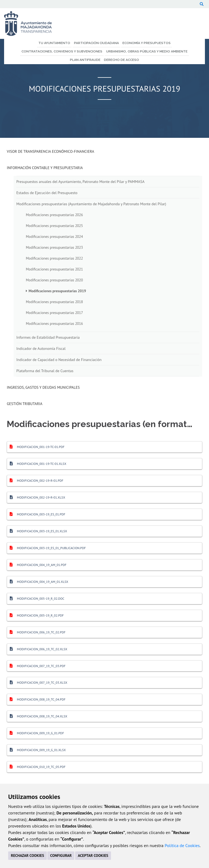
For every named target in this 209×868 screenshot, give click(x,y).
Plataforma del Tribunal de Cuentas (45, 371)
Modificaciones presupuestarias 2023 (54, 247)
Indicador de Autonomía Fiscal (41, 349)
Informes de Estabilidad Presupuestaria (48, 337)
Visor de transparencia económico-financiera (50, 151)
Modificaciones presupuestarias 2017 (54, 313)
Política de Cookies (182, 845)
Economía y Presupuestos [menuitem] (147, 43)
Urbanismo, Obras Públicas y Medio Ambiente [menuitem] (147, 51)
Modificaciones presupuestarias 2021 (54, 269)
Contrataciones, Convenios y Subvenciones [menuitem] (62, 51)
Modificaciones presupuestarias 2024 (54, 237)
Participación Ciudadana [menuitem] (96, 43)
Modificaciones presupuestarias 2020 (54, 280)
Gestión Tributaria (25, 404)
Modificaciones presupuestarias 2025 (54, 226)
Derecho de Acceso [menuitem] (122, 60)
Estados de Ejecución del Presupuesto (47, 193)
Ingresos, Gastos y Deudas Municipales (43, 387)
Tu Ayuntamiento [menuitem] (54, 43)
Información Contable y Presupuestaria (45, 168)
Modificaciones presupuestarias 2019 (57, 291)
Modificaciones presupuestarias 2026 (54, 215)
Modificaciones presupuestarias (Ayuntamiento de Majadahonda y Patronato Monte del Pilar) (91, 204)
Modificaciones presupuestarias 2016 (54, 323)
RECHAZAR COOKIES (27, 855)
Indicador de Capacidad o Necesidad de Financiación (59, 360)
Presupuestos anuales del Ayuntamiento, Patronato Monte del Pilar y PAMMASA (80, 182)
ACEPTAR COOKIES (93, 855)
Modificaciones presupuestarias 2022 (54, 258)
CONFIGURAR (61, 855)
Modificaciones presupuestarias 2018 (54, 302)
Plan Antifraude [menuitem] (85, 60)
